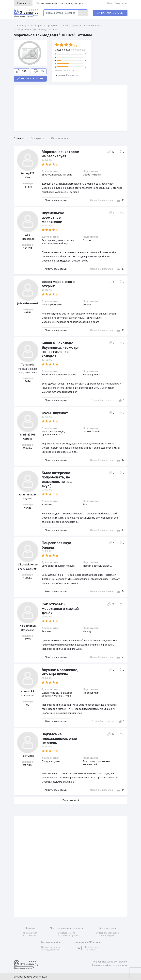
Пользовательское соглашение (110, 962)
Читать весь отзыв (56, 200)
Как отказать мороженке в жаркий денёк (60, 609)
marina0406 (28, 435)
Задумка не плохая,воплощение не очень (59, 738)
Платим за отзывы (47, 3)
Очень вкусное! (55, 413)
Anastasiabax (28, 494)
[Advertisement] (71, 108)
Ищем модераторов (72, 3)
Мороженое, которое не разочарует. (60, 154)
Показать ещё (71, 800)
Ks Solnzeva (28, 626)
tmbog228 (28, 173)
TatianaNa (28, 365)
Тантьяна (28, 756)
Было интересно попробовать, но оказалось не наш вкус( (57, 479)
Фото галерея (59, 138)
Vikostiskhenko (28, 564)
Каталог (24, 3)
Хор (28, 235)
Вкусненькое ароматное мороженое (53, 217)
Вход (110, 3)
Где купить (37, 138)
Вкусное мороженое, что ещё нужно (60, 672)
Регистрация (121, 3)
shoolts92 (28, 691)
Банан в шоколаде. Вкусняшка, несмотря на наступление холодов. (61, 350)
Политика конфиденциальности (109, 965)
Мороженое (72, 75)
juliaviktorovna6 (28, 303)
